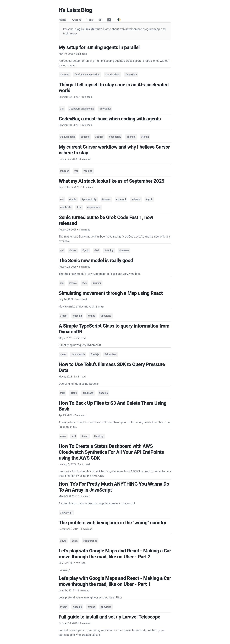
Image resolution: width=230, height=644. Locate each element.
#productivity (112, 75)
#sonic (73, 250)
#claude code (68, 137)
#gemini (131, 137)
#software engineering (87, 75)
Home (63, 20)
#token (145, 137)
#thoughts (105, 109)
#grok (149, 199)
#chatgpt (121, 199)
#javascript (66, 513)
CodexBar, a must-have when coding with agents (110, 119)
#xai (79, 207)
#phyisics (106, 316)
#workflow (131, 75)
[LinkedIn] (109, 20)
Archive (77, 20)
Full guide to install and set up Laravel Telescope (109, 617)
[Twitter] (100, 20)
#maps (91, 316)
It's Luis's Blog (75, 10)
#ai (62, 109)
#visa (75, 541)
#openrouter (94, 207)
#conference (90, 541)
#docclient (111, 354)
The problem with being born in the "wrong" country (112, 523)
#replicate (66, 207)
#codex (99, 137)
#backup (99, 436)
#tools (73, 199)
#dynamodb (78, 354)
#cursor (64, 171)
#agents (65, 75)
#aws (63, 354)
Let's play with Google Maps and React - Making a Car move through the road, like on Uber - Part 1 (115, 581)
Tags (90, 20)
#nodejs (95, 354)
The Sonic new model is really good (96, 260)
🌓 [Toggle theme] (119, 20)
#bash (85, 436)
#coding (88, 171)
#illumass (88, 393)
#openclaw (115, 137)
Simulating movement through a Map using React (111, 293)
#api (63, 393)
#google (77, 316)
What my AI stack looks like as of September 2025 (111, 181)
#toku (74, 393)
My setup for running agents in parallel (99, 47)
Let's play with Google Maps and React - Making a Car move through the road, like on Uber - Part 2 (115, 554)
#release (124, 250)
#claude (136, 199)
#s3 (74, 436)
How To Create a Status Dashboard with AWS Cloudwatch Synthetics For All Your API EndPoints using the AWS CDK (111, 452)
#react (64, 316)
